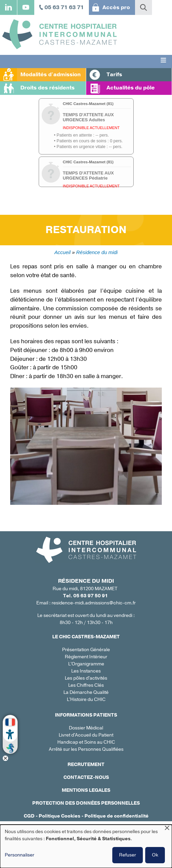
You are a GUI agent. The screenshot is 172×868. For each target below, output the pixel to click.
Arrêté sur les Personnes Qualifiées (86, 749)
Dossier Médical (86, 728)
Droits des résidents (47, 88)
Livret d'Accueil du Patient (86, 735)
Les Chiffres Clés (86, 685)
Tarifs (114, 75)
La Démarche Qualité (86, 692)
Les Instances (86, 671)
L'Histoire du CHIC (86, 699)
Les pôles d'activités (86, 678)
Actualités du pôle (131, 88)
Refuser (128, 855)
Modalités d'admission (51, 75)
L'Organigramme (86, 664)
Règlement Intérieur (86, 657)
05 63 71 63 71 (64, 7)
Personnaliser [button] (20, 855)
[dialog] (86, 846)
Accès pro (116, 7)
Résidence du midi (97, 252)
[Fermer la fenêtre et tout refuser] (167, 829)
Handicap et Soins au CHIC (86, 742)
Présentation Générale (86, 650)
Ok (155, 855)
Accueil (62, 252)
